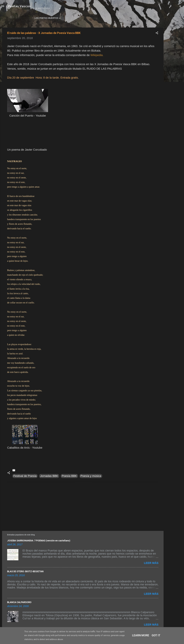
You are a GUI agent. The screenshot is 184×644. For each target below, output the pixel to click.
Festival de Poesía (25, 476)
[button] (157, 33)
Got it (156, 635)
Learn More (141, 635)
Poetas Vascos (19, 6)
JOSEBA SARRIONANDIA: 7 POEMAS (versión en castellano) (39, 541)
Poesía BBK (69, 476)
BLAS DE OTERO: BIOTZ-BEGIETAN (25, 571)
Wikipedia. (97, 55)
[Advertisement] (174, 66)
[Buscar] (180, 7)
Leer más (151, 563)
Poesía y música (91, 476)
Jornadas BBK (49, 476)
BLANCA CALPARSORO (19, 602)
